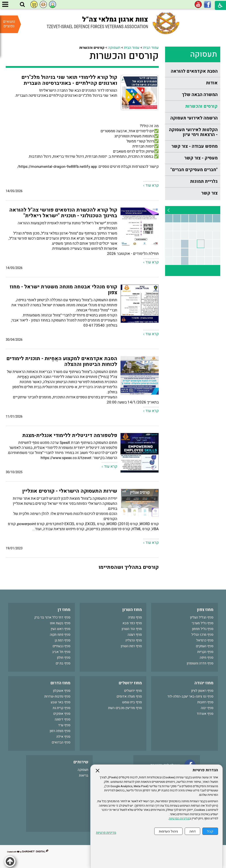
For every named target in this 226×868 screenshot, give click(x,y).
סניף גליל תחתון (203, 629)
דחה (192, 831)
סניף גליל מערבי (203, 623)
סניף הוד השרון (132, 629)
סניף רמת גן (63, 640)
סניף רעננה (135, 635)
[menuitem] (193, 71)
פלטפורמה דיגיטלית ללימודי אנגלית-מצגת (70, 435)
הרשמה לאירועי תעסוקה (194, 118)
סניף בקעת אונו (60, 623)
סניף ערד (64, 725)
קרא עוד (152, 185)
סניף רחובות (205, 702)
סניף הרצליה (134, 640)
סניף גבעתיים (61, 646)
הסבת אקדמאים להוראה (194, 71)
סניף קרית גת (62, 708)
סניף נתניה (135, 617)
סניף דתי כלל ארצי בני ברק (52, 617)
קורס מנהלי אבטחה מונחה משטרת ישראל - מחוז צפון (63, 290)
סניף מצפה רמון (60, 731)
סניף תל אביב (61, 652)
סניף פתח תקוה (60, 635)
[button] (22, 5)
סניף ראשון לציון (202, 691)
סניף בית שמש (132, 702)
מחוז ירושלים (130, 683)
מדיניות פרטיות (106, 833)
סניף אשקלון (62, 691)
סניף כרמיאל (205, 640)
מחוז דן (64, 610)
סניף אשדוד (205, 714)
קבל (210, 831)
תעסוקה (203, 54)
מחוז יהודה (204, 683)
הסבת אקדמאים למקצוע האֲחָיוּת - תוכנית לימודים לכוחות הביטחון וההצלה (62, 361)
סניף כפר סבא (132, 623)
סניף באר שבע (61, 702)
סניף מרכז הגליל (202, 635)
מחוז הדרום (60, 683)
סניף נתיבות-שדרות (57, 696)
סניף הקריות (205, 652)
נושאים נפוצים (9, 24)
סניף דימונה (63, 719)
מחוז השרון (132, 610)
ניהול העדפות (168, 831)
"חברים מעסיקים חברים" (194, 170)
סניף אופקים (62, 714)
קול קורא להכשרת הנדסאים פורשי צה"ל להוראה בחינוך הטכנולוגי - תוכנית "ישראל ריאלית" (63, 213)
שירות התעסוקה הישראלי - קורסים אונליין (70, 491)
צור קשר (209, 193)
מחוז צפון (205, 610)
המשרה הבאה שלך (200, 95)
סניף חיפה (207, 658)
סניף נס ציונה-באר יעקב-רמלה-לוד (190, 696)
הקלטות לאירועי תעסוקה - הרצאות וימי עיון (193, 132)
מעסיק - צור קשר (201, 158)
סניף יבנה (207, 708)
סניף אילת (63, 737)
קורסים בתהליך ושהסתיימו (129, 567)
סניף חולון (64, 658)
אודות (212, 83)
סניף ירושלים (133, 691)
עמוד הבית (151, 48)
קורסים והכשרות (201, 106)
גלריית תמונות (204, 181)
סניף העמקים (205, 646)
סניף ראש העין (61, 629)
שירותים (81, 762)
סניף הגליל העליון (202, 617)
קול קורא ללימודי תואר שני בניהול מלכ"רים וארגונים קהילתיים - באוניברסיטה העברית (69, 80)
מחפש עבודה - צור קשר (195, 146)
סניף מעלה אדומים (129, 696)
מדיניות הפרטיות (179, 819)
